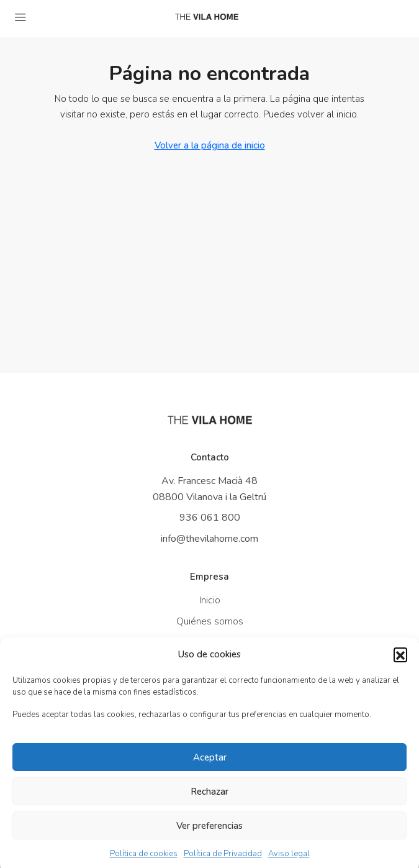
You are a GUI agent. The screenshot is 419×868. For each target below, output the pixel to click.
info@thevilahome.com (209, 539)
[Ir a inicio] (210, 420)
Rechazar (209, 799)
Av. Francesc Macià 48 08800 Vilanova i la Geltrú (209, 489)
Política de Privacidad (223, 861)
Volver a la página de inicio (210, 145)
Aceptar (210, 765)
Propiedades (210, 642)
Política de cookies (144, 861)
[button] (400, 662)
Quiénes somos (210, 621)
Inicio (210, 600)
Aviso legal (289, 861)
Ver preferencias (209, 833)
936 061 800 (210, 518)
